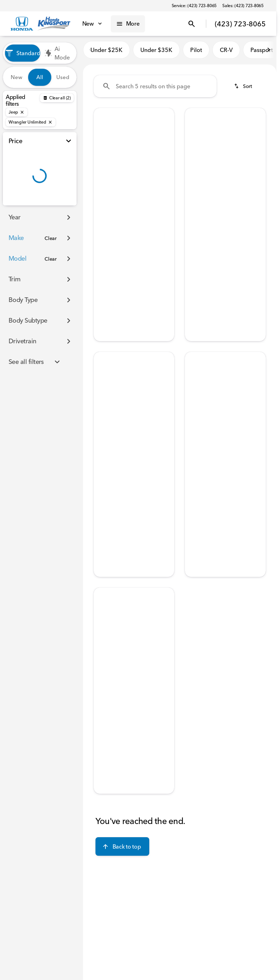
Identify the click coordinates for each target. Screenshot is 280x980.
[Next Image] (166, 141)
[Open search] (192, 24)
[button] (100, 141)
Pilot (196, 53)
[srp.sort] (244, 89)
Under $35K (156, 53)
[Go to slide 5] (154, 163)
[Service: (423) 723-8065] (194, 6)
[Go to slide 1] (112, 163)
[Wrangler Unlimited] (31, 122)
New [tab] (17, 77)
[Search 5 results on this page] (155, 89)
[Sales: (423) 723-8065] (243, 6)
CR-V (226, 53)
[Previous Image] (102, 141)
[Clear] (51, 238)
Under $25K (107, 53)
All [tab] (40, 77)
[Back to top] (122, 850)
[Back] (57, 98)
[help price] (196, 240)
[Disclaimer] (105, 251)
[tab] (116, 219)
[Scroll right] (269, 53)
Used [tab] (63, 77)
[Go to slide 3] (133, 163)
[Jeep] (17, 112)
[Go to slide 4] (144, 163)
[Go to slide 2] (122, 163)
